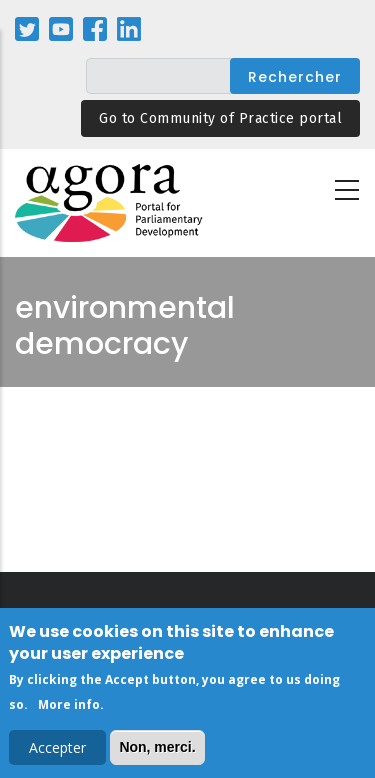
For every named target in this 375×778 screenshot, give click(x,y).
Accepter (57, 751)
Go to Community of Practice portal (220, 118)
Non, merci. (157, 751)
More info (69, 708)
